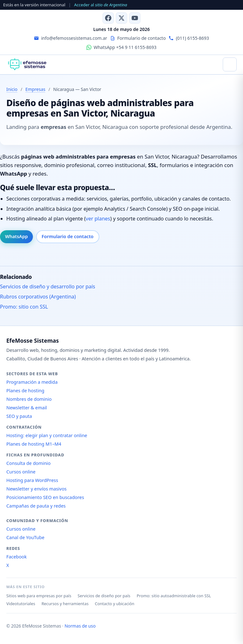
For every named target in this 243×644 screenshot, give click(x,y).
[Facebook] (108, 18)
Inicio (12, 89)
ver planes (98, 219)
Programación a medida (32, 382)
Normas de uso (80, 626)
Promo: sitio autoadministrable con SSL (174, 596)
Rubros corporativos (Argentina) (38, 297)
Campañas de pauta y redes (36, 506)
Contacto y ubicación (115, 604)
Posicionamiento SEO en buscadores (45, 497)
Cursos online (21, 472)
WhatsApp (16, 236)
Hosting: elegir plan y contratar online (47, 435)
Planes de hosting (25, 391)
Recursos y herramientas (65, 604)
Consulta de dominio (28, 463)
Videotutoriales (21, 604)
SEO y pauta (19, 416)
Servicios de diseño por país (104, 596)
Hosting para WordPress (32, 480)
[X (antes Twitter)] (121, 18)
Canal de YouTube (25, 537)
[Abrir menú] (230, 64)
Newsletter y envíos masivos (37, 489)
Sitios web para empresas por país (39, 596)
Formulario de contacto (68, 236)
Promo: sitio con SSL (24, 307)
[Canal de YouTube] (135, 18)
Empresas (35, 89)
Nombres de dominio (29, 399)
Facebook (17, 557)
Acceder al (100, 5)
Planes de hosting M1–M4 (34, 444)
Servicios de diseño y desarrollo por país (48, 286)
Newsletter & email (27, 408)
